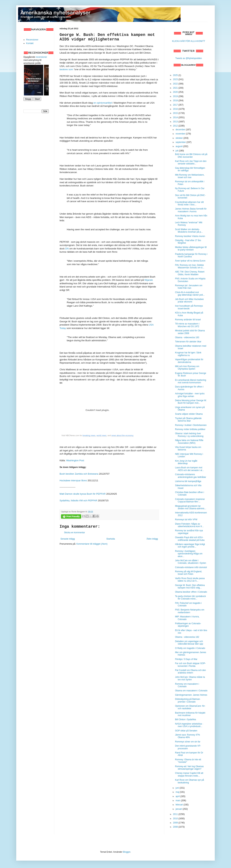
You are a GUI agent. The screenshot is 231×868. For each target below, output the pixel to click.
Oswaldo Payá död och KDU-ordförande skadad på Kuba (190, 539)
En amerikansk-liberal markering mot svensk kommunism (191, 381)
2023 (176, 79)
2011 (176, 814)
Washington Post (75, 460)
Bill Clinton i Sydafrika (186, 719)
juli (177, 151)
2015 (176, 113)
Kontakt (30, 43)
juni (178, 788)
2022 (176, 84)
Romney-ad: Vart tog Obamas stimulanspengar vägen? (189, 768)
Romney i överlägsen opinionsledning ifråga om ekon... (189, 554)
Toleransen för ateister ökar (188, 342)
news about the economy (122, 435)
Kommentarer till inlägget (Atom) (92, 544)
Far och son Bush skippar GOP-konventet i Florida (190, 665)
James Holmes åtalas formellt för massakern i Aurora (191, 210)
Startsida (111, 539)
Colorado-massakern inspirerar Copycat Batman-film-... (190, 500)
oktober (179, 138)
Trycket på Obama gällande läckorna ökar (188, 420)
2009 (176, 823)
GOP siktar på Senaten (186, 731)
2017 (176, 105)
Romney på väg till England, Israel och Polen (188, 573)
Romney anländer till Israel (188, 320)
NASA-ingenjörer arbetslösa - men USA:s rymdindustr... (189, 725)
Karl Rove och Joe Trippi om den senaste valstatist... (191, 162)
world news (102, 435)
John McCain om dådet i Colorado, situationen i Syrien (191, 562)
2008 (176, 827)
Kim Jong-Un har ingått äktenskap (186, 462)
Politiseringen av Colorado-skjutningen (188, 625)
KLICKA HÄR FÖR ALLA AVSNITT (188, 41)
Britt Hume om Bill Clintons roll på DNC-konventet (191, 156)
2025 (176, 75)
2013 (176, 122)
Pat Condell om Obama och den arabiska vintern (190, 671)
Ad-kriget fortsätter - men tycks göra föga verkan (190, 395)
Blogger (127, 852)
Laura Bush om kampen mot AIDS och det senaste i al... (189, 469)
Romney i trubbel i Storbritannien (191, 425)
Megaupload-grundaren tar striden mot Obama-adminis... (191, 507)
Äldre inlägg (152, 539)
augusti (179, 146)
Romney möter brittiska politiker (190, 429)
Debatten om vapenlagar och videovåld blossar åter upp (189, 643)
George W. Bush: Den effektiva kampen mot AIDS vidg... (190, 586)
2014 (176, 117)
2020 (176, 92)
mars (178, 801)
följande (149, 280)
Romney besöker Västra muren (190, 236)
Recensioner (32, 40)
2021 (176, 88)
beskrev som (66, 69)
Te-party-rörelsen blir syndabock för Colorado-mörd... (190, 597)
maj (178, 792)
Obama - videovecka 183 (187, 337)
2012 (176, 126)
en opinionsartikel (103, 103)
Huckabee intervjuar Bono (73, 480)
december (181, 130)
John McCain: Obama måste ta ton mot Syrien (190, 678)
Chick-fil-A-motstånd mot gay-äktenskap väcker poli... (190, 294)
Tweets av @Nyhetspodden (189, 58)
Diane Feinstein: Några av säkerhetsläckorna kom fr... (189, 525)
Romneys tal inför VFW (186, 520)
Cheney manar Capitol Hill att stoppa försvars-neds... (189, 774)
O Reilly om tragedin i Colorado (190, 648)
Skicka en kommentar (74, 533)
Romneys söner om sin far (188, 742)
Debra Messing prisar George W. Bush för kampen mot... (191, 402)
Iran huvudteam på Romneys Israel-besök (189, 307)
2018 (176, 101)
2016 (176, 109)
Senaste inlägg (68, 539)
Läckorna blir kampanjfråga (188, 481)
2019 (176, 96)
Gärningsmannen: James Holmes (191, 695)
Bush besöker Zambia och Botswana (79, 474)
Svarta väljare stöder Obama (189, 414)
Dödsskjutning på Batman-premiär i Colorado (188, 700)
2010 (176, 819)
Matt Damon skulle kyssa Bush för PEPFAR (83, 494)
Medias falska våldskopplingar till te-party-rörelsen (191, 248)
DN (67, 249)
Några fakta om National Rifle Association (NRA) (189, 442)
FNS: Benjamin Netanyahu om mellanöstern (190, 611)
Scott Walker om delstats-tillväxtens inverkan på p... (189, 231)
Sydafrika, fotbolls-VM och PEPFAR (78, 500)
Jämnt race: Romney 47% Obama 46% (188, 736)
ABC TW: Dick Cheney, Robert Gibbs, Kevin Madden (190, 273)
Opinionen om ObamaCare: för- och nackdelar (190, 707)
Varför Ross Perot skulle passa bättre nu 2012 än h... (190, 580)
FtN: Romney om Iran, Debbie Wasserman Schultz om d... (190, 266)
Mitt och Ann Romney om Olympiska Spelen (187, 368)
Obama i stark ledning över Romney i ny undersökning (189, 435)
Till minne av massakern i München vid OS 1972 (187, 325)
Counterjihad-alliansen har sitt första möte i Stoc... (189, 203)
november (181, 134)
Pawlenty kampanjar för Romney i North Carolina (191, 255)
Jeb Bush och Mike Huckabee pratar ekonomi (189, 300)
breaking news (89, 435)
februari (180, 805)
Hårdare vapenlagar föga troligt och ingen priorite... (190, 546)
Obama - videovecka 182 (187, 637)
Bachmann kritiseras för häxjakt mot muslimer (190, 714)
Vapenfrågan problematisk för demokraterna (189, 361)
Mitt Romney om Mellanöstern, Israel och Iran (190, 176)
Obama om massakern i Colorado (191, 691)
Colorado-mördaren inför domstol (191, 567)
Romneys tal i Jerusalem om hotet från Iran (189, 287)
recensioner (41, 57)
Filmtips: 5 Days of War (186, 659)
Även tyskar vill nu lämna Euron (190, 261)
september (181, 142)
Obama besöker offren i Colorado (191, 592)
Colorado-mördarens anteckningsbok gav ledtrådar (191, 476)
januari (179, 809)
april (178, 796)
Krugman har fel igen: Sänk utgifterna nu (188, 354)
